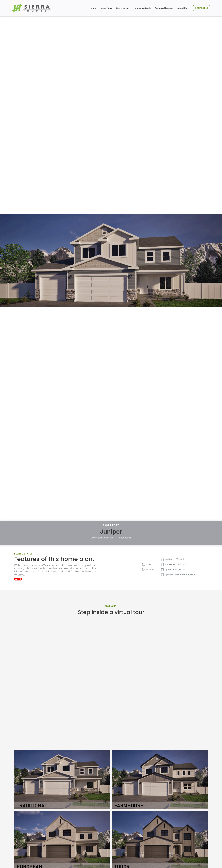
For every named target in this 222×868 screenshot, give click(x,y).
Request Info (125, 538)
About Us (182, 8)
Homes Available (142, 8)
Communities (123, 8)
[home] (32, 8)
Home (93, 8)
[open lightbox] (62, 780)
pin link (18, 579)
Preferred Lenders (164, 8)
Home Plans (106, 8)
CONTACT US (202, 8)
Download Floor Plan (102, 538)
